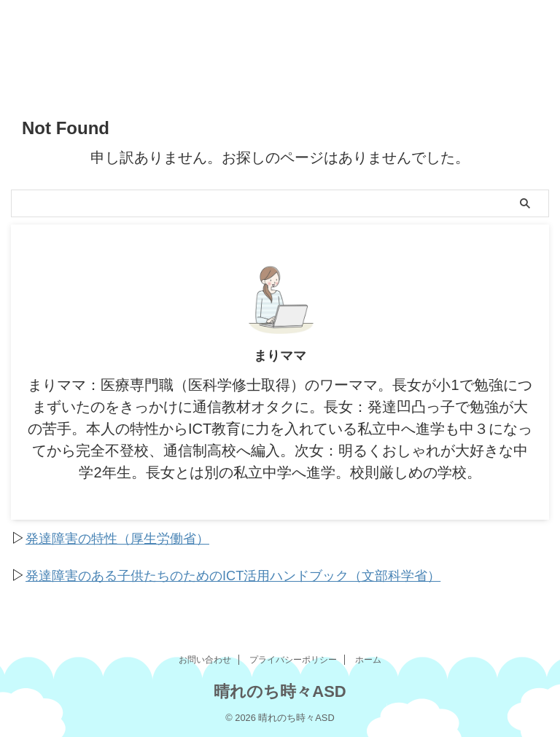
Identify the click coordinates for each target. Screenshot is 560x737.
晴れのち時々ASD (280, 690)
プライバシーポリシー (293, 658)
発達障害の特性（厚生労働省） (128, 538)
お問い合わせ (205, 658)
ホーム (368, 658)
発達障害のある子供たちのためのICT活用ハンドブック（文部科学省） (256, 574)
